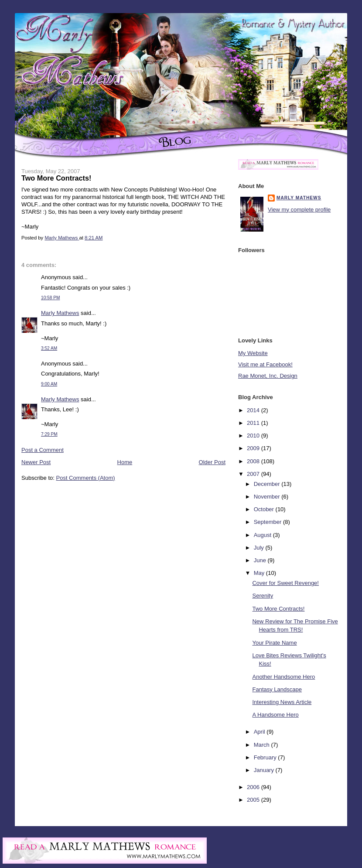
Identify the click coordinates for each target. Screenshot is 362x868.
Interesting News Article (282, 702)
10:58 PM (50, 298)
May (260, 573)
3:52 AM (49, 348)
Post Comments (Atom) (86, 478)
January (265, 770)
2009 (254, 448)
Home (125, 462)
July (260, 548)
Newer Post (36, 462)
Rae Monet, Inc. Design (268, 376)
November (268, 497)
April (260, 732)
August (263, 535)
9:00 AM (49, 384)
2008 (254, 461)
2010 (254, 436)
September (268, 522)
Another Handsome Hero (283, 677)
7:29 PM (49, 434)
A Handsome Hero (275, 715)
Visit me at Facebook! (265, 364)
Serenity (263, 596)
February (266, 757)
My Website (253, 353)
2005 (254, 800)
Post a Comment (43, 450)
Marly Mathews (60, 313)
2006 (254, 787)
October (265, 509)
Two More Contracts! (278, 609)
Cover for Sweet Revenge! (285, 583)
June (261, 560)
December (268, 484)
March (263, 745)
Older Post (212, 462)
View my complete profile (299, 210)
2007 (254, 474)
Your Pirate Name (274, 643)
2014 (254, 410)
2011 (254, 423)
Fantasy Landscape (277, 689)
